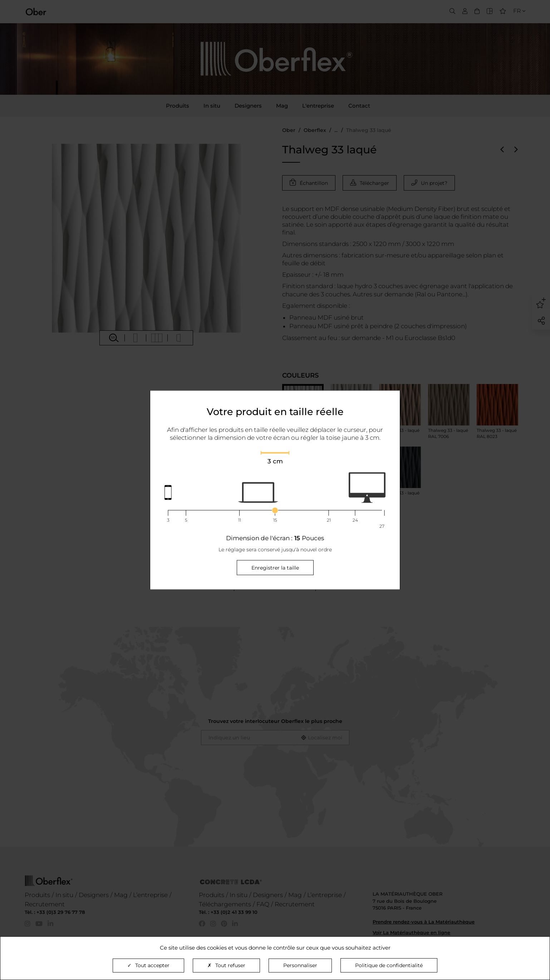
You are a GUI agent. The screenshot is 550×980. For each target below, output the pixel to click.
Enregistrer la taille (275, 568)
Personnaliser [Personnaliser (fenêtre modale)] (300, 965)
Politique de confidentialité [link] (389, 965)
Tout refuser (226, 965)
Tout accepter (148, 965)
